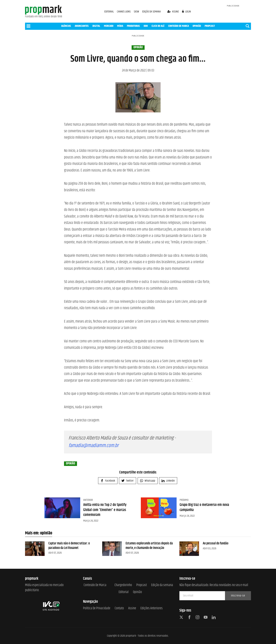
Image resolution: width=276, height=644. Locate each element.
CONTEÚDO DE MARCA (178, 26)
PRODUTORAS (133, 26)
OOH (146, 26)
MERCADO (109, 26)
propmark (131, 636)
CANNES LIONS (124, 12)
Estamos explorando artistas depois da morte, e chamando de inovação (149, 546)
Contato (119, 608)
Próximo (184, 500)
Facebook (108, 481)
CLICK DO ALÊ (158, 26)
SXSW (137, 12)
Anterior (88, 500)
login (187, 12)
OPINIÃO (197, 26)
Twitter (128, 481)
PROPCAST (210, 26)
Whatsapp (148, 481)
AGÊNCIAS (66, 26)
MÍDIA (120, 26)
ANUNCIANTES (82, 26)
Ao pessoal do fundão (216, 543)
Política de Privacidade (97, 608)
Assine (132, 608)
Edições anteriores (152, 608)
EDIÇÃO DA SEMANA (151, 12)
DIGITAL (96, 26)
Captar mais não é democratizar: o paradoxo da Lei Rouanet (69, 546)
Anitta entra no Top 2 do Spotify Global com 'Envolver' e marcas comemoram (105, 510)
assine (173, 12)
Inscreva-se (238, 596)
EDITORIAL (109, 12)
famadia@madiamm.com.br (94, 446)
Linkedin (168, 481)
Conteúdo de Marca (95, 585)
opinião (138, 48)
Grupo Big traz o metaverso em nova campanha (204, 507)
